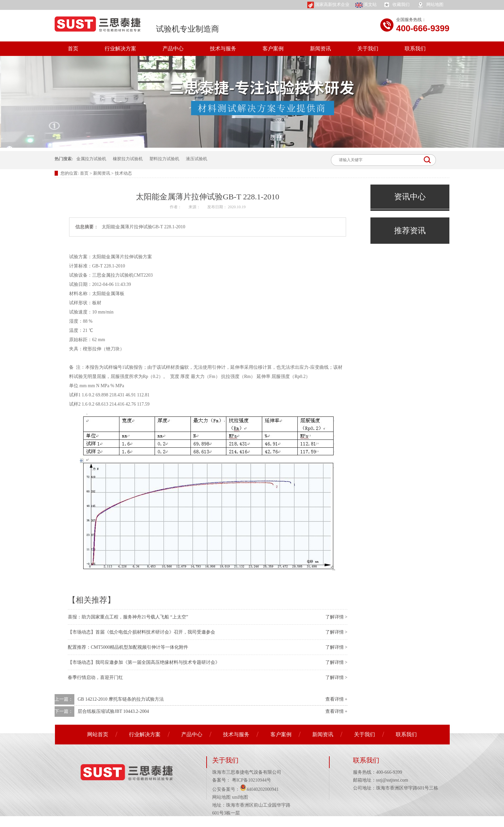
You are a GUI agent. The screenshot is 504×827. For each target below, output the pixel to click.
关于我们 (368, 49)
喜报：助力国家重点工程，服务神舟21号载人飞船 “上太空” (128, 617)
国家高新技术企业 (328, 5)
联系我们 (415, 49)
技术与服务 (223, 49)
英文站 (366, 5)
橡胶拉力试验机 (128, 159)
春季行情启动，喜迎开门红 (95, 677)
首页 (73, 49)
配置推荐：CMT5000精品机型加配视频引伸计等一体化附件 (128, 647)
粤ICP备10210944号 (251, 780)
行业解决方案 (120, 49)
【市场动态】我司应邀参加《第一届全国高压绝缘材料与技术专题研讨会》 (144, 662)
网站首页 (98, 734)
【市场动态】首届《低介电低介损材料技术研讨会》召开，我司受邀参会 (141, 632)
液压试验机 (197, 159)
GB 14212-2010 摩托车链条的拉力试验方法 (121, 699)
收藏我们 (396, 5)
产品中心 (173, 49)
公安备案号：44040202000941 (245, 789)
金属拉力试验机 (91, 159)
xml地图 (240, 797)
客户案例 (273, 49)
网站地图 (430, 5)
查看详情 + (336, 699)
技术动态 (123, 173)
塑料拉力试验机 (164, 159)
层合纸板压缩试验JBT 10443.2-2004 (113, 711)
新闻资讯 (320, 49)
